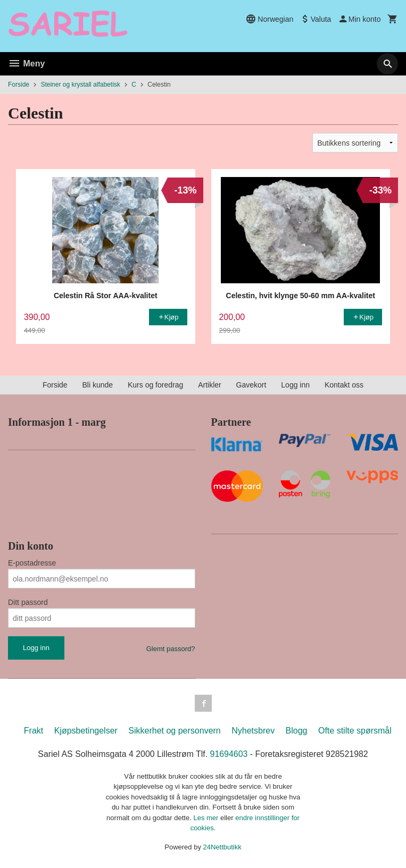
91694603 (229, 754)
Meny (26, 64)
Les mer (207, 818)
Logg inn (295, 385)
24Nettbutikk (222, 847)
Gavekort (251, 385)
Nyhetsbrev (253, 731)
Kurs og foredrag (155, 385)
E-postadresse (32, 563)
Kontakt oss (344, 385)
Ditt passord (28, 602)
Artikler (210, 385)
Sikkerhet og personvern (174, 731)
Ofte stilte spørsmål (355, 731)
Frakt (34, 731)
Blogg (297, 731)
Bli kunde (97, 385)
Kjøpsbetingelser (86, 731)
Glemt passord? (171, 649)
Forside (19, 85)
